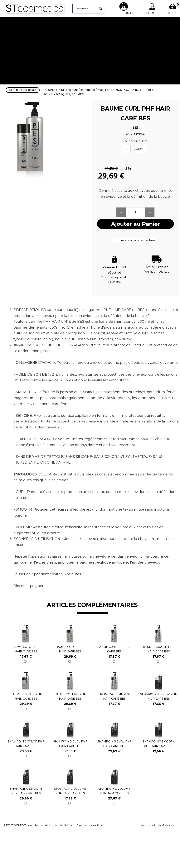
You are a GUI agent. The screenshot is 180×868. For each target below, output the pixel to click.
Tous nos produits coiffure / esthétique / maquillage (78, 90)
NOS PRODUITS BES (130, 90)
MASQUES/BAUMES (70, 94)
